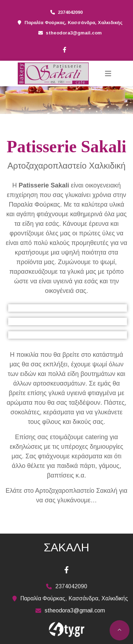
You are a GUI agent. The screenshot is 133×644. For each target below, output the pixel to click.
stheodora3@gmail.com (74, 33)
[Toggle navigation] (108, 74)
